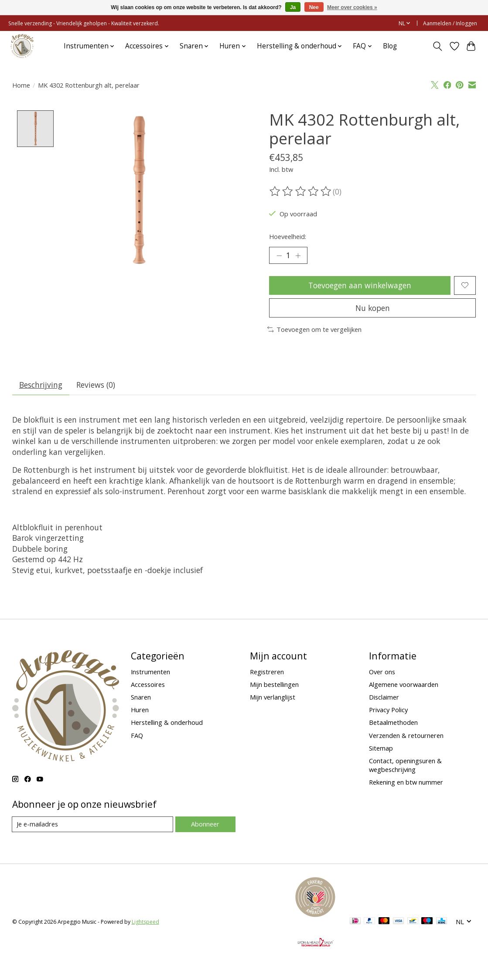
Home (21, 85)
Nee (314, 7)
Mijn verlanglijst (273, 697)
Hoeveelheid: (288, 236)
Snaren (141, 697)
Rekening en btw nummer (406, 782)
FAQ (137, 736)
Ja (293, 7)
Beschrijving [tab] (41, 385)
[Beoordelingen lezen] (301, 191)
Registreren (267, 672)
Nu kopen (372, 308)
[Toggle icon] (437, 46)
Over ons (382, 672)
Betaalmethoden (393, 723)
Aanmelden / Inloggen (450, 23)
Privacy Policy (388, 710)
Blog (390, 46)
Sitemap (381, 748)
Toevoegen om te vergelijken (315, 330)
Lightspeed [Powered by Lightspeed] (145, 922)
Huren (140, 710)
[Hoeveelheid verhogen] (298, 256)
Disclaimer (384, 697)
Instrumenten (150, 672)
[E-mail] (93, 825)
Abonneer (205, 825)
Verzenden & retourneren (406, 736)
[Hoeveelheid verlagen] (279, 256)
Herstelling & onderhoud (167, 723)
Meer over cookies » (352, 7)
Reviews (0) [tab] (96, 385)
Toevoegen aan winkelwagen (360, 285)
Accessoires (148, 685)
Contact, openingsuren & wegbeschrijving (405, 765)
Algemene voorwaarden (404, 685)
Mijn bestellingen (274, 685)
